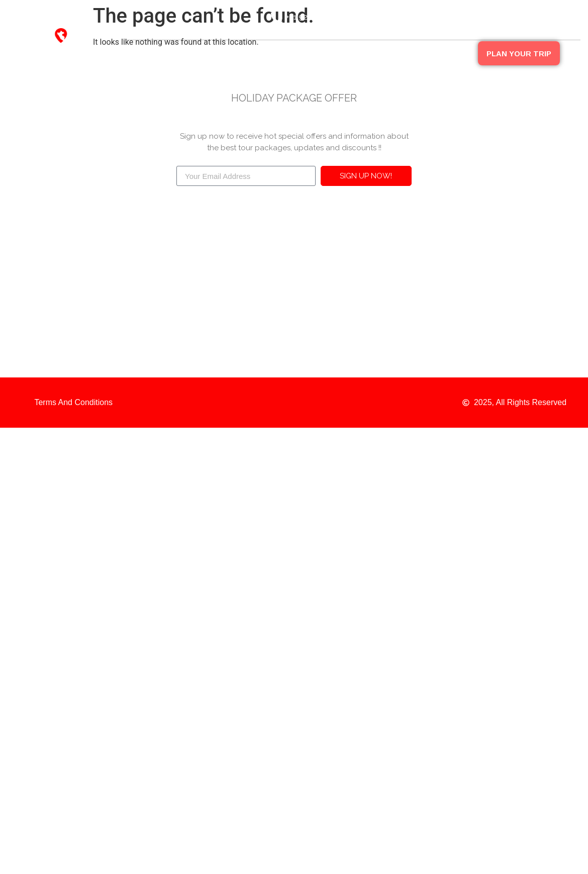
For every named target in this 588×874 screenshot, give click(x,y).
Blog (423, 53)
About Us (155, 53)
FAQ (460, 53)
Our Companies (288, 53)
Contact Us (447, 76)
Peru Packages (366, 53)
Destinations (216, 53)
